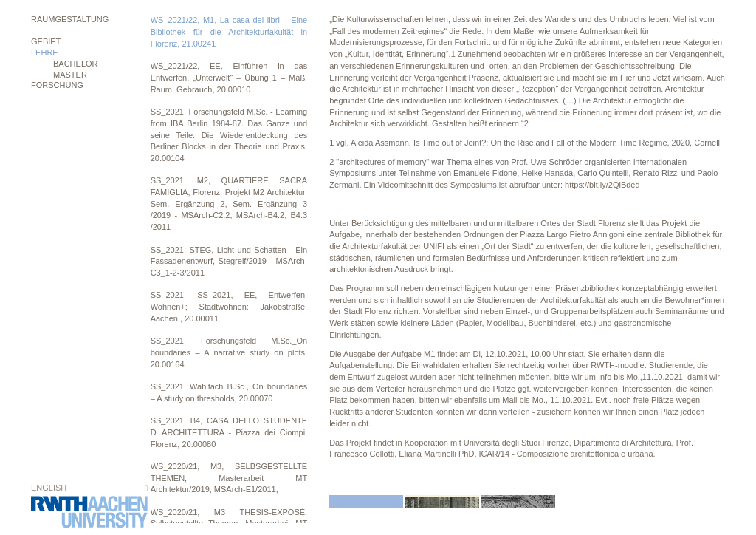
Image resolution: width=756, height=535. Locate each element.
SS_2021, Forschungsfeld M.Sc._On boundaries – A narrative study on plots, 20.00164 (229, 352)
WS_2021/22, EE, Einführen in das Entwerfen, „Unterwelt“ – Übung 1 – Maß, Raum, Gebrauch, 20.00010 (229, 77)
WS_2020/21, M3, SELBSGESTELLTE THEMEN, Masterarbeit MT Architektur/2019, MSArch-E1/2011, (229, 478)
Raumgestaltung (70, 19)
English (49, 488)
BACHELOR (76, 64)
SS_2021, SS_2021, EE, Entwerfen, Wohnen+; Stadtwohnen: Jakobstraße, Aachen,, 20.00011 (229, 306)
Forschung (57, 85)
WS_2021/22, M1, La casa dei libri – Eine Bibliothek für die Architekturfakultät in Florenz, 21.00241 (229, 31)
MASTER (70, 75)
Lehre (45, 52)
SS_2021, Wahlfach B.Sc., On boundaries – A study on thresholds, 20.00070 (229, 392)
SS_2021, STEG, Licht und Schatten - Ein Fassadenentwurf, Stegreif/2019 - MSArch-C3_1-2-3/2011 (229, 261)
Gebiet (46, 41)
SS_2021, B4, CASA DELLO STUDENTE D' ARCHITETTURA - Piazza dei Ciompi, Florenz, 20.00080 (229, 432)
